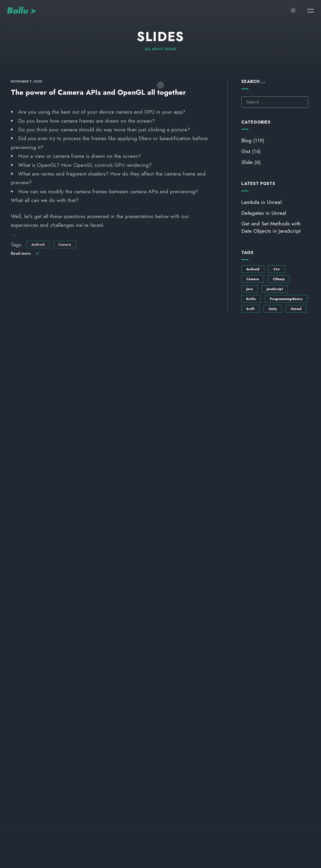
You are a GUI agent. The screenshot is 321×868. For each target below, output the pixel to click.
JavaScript (275, 289)
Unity (273, 309)
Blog (246, 140)
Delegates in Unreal (264, 213)
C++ (277, 269)
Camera (65, 245)
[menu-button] (311, 11)
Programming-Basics (286, 299)
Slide (247, 162)
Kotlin (251, 299)
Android (38, 245)
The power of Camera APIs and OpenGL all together (98, 92)
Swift (250, 309)
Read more (21, 253)
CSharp (279, 279)
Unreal (296, 309)
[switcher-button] (293, 11)
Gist (246, 151)
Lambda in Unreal (261, 202)
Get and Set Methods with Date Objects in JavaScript (271, 227)
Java (249, 289)
